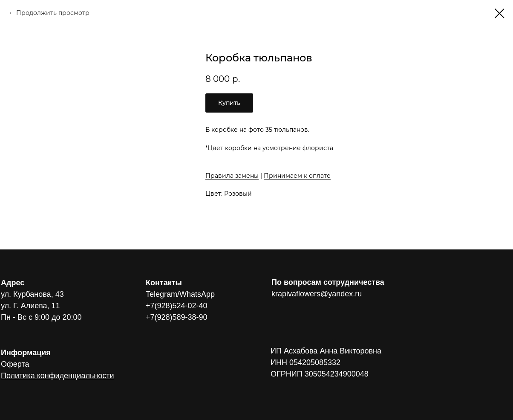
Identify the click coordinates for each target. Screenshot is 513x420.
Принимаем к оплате (297, 176)
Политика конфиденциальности (58, 376)
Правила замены (232, 176)
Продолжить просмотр (53, 13)
